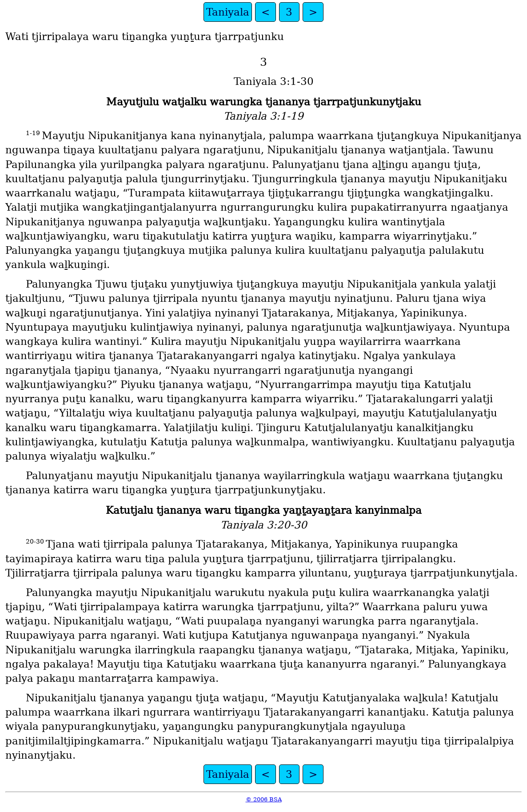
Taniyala (228, 12)
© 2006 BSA (264, 799)
